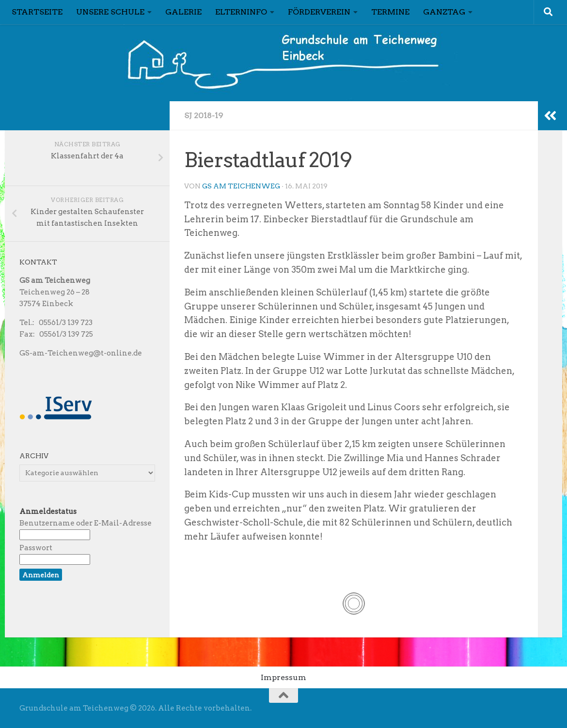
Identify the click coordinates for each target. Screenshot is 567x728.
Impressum (283, 677)
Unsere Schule (110, 12)
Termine (390, 12)
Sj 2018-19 (204, 116)
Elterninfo (241, 12)
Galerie (183, 12)
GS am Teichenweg (241, 186)
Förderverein (319, 12)
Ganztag (444, 12)
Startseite (37, 12)
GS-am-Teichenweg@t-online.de (81, 353)
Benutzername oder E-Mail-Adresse (86, 523)
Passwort (36, 548)
